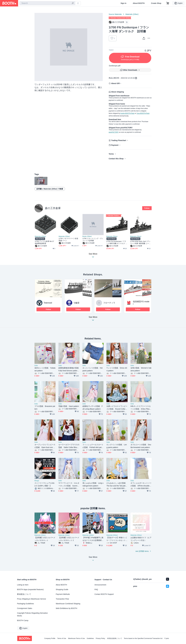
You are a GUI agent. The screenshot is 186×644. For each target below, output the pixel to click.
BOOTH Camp (23, 620)
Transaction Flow (62, 599)
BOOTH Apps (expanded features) (30, 589)
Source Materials (115, 14)
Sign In (124, 3)
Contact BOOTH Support (104, 594)
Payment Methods (63, 594)
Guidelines (90, 638)
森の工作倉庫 (53, 208)
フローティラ (109, 303)
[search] (73, 3)
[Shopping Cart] (168, 3)
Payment (115, 145)
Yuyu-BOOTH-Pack (143, 113)
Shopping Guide (62, 589)
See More (93, 319)
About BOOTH (139, 3)
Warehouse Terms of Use (76, 638)
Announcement (100, 585)
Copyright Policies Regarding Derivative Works (32, 614)
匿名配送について (24, 594)
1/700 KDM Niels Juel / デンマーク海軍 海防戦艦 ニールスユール (140, 242)
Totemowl (48, 303)
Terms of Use (62, 638)
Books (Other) (87, 236)
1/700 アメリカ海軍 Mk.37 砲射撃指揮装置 (44, 242)
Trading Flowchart (119, 140)
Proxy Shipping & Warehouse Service (32, 599)
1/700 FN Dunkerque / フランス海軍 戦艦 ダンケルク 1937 (117, 242)
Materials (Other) (132, 14)
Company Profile (50, 638)
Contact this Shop (116, 159)
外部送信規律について (115, 638)
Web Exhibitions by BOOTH (67, 608)
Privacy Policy (100, 638)
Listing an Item (23, 585)
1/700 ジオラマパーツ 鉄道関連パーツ (68, 240)
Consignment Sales (25, 608)
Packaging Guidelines (25, 604)
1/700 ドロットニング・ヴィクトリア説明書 (93, 240)
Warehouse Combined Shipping (68, 604)
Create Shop (156, 3)
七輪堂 (76, 303)
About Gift (115, 83)
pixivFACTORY (114, 132)
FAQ (96, 589)
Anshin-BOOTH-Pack (127, 113)
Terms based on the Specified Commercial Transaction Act (143, 638)
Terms (111, 154)
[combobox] (47, 3)
